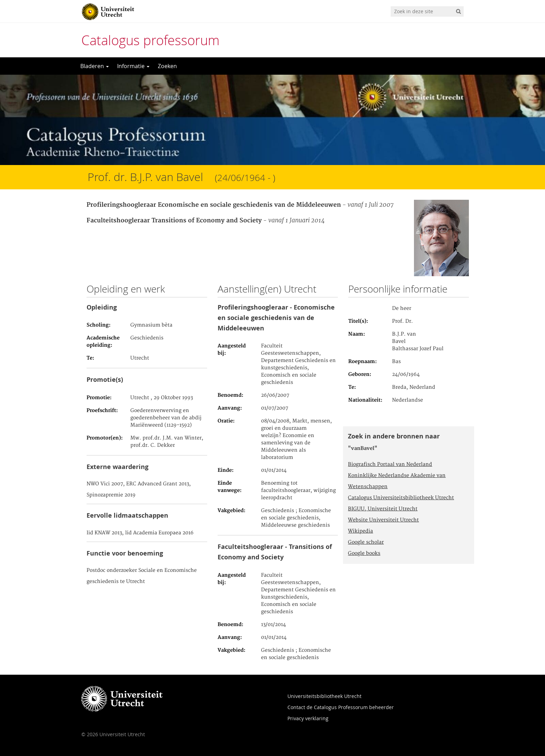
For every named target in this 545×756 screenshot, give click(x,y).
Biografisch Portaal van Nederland (390, 465)
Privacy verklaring (308, 718)
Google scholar (366, 542)
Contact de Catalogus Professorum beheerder (341, 707)
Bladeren (95, 66)
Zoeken (167, 66)
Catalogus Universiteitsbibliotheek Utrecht (401, 498)
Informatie (133, 66)
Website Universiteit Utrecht (383, 520)
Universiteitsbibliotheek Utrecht (324, 696)
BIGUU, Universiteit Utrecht (383, 509)
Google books (364, 553)
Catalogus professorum (151, 40)
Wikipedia (360, 531)
